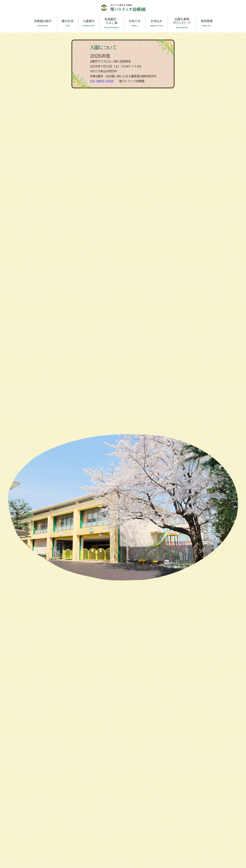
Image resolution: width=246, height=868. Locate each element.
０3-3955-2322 (102, 81)
